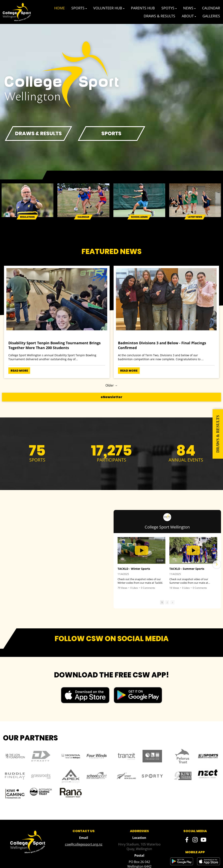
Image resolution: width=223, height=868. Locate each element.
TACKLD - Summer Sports (187, 569)
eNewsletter (111, 397)
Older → (112, 385)
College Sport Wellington (167, 527)
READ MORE (19, 371)
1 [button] (162, 602)
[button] (217, 564)
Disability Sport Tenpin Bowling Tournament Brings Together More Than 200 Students (55, 345)
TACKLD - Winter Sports (134, 569)
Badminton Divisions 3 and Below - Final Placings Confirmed (162, 345)
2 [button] (167, 602)
